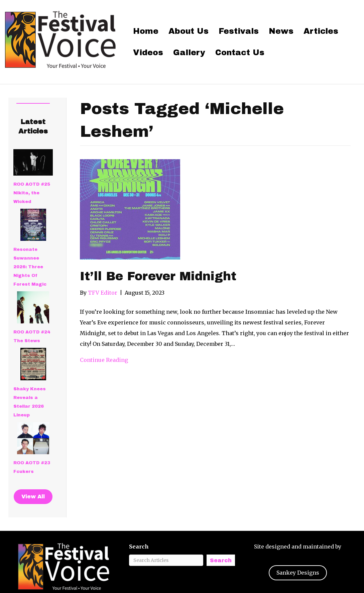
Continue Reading (104, 360)
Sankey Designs (298, 573)
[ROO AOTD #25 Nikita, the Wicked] (33, 162)
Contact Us (240, 53)
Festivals (239, 31)
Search (139, 547)
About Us (189, 31)
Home (146, 31)
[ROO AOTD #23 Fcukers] (33, 438)
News (281, 31)
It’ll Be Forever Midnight (158, 276)
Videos (148, 53)
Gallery (189, 53)
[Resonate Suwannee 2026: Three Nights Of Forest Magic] (33, 225)
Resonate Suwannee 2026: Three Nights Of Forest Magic (30, 267)
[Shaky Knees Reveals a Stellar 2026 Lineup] (33, 364)
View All (33, 497)
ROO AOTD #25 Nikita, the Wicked (32, 193)
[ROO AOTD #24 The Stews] (33, 307)
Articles (321, 31)
